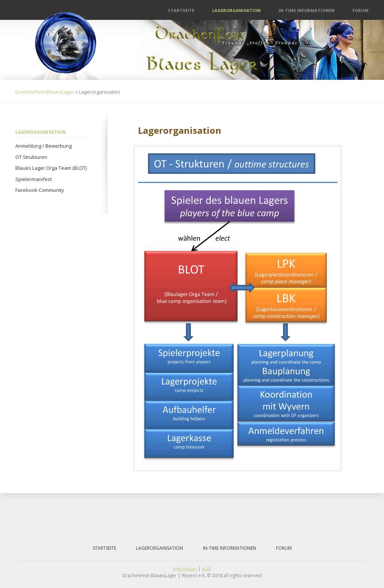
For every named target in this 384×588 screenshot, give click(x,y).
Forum (361, 10)
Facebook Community (40, 190)
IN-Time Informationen (307, 10)
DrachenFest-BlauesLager (45, 92)
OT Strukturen (31, 157)
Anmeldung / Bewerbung (43, 146)
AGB (206, 569)
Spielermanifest (34, 179)
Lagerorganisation (236, 10)
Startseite (181, 10)
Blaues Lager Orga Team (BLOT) (51, 168)
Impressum (185, 569)
